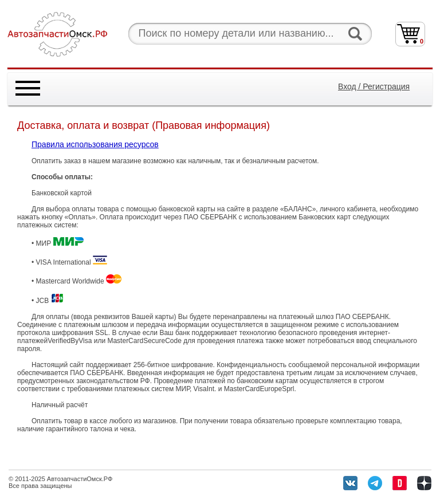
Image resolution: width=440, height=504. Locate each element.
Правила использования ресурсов (95, 144)
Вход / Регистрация (374, 86)
